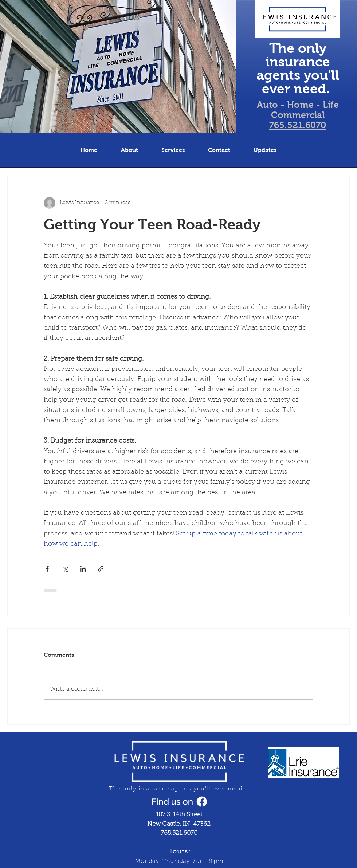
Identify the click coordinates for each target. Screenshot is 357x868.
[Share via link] (101, 569)
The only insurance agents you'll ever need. (298, 68)
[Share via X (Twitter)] (65, 569)
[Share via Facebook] (47, 569)
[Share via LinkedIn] (83, 569)
